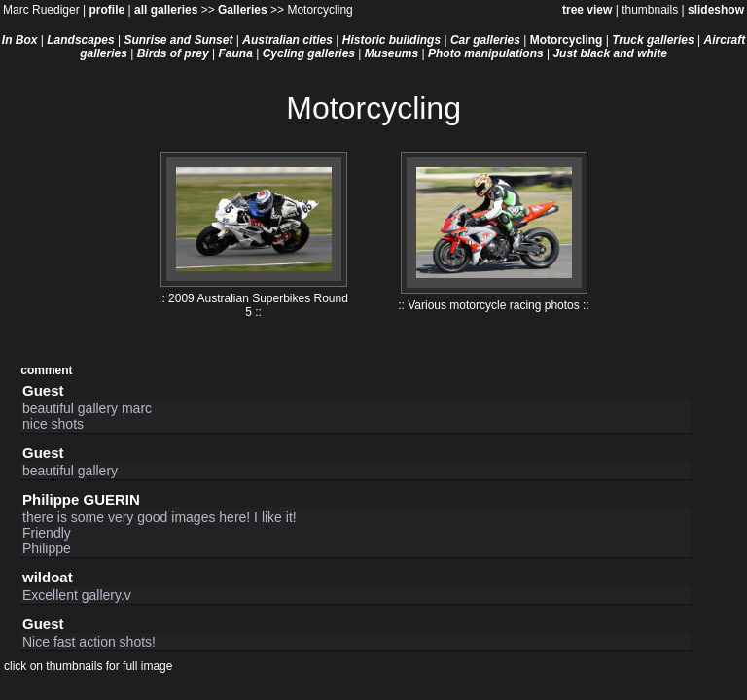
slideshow (716, 10)
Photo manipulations (486, 53)
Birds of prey (173, 53)
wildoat (48, 577)
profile (107, 10)
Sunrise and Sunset (178, 40)
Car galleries (485, 40)
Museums (391, 53)
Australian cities (287, 40)
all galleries (166, 10)
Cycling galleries (309, 53)
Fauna (236, 53)
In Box (20, 40)
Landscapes (80, 40)
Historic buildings (391, 40)
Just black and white (609, 53)
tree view (587, 10)
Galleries (243, 10)
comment (46, 370)
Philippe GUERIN (81, 499)
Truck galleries (653, 40)
